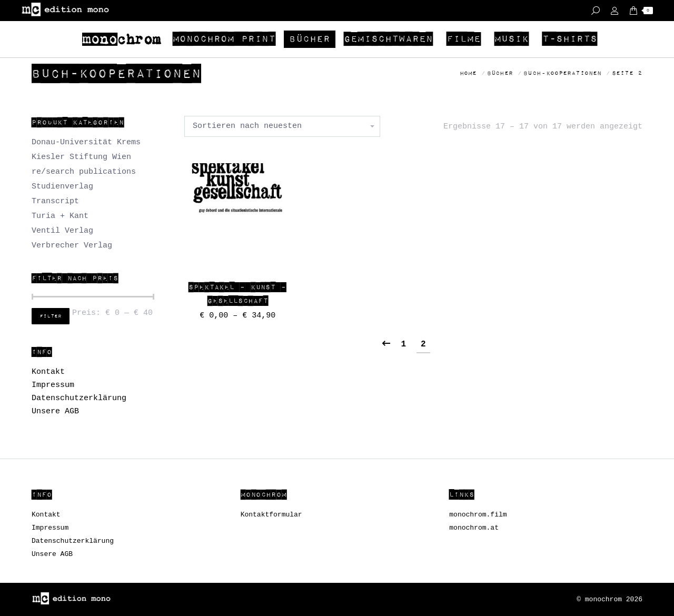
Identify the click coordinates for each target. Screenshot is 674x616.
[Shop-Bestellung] (282, 126)
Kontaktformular (271, 515)
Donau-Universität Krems (86, 142)
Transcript (55, 201)
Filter (51, 316)
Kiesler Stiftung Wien (81, 157)
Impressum (53, 385)
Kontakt (48, 372)
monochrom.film (478, 515)
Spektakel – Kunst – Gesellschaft (237, 294)
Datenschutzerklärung (79, 398)
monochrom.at (474, 528)
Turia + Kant (60, 216)
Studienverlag (62, 187)
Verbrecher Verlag (72, 246)
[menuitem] (123, 39)
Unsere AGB (55, 411)
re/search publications (84, 172)
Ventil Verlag (62, 231)
